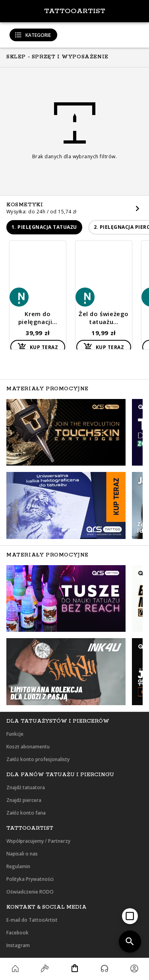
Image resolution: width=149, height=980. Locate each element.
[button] (44, 227)
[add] (130, 916)
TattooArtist (75, 11)
